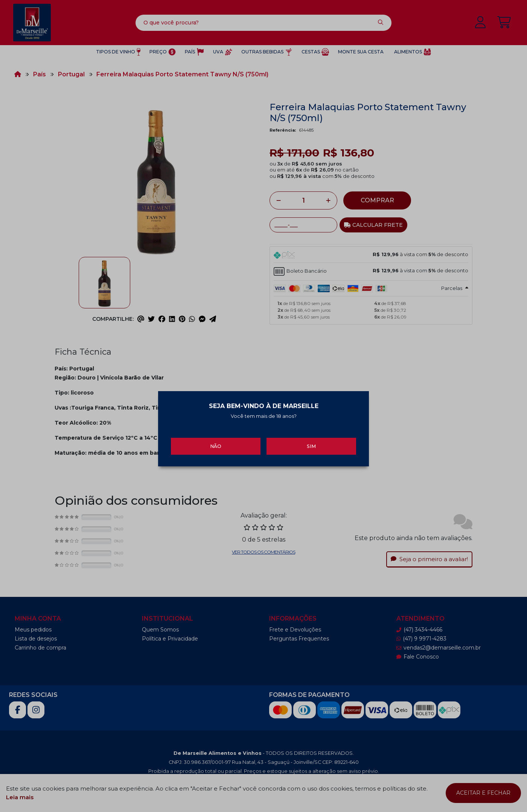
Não (216, 442)
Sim (311, 442)
